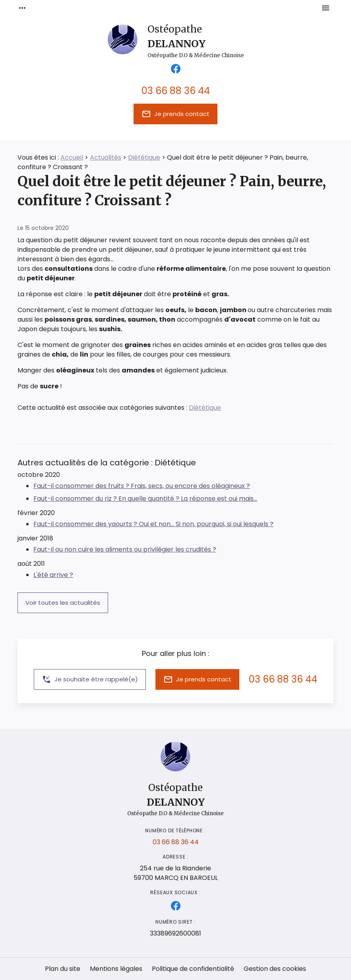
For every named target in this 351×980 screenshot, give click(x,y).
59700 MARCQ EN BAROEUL (176, 873)
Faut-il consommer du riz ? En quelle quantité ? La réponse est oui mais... (145, 499)
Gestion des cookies (275, 969)
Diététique (144, 157)
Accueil (72, 157)
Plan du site (63, 969)
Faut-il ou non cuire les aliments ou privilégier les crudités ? (125, 549)
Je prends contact (175, 114)
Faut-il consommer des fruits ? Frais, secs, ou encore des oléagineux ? (142, 486)
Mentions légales (116, 969)
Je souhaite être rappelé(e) (90, 679)
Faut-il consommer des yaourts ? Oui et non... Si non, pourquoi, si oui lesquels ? (153, 524)
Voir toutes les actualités (63, 603)
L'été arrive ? (53, 575)
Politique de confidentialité (193, 969)
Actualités (106, 157)
